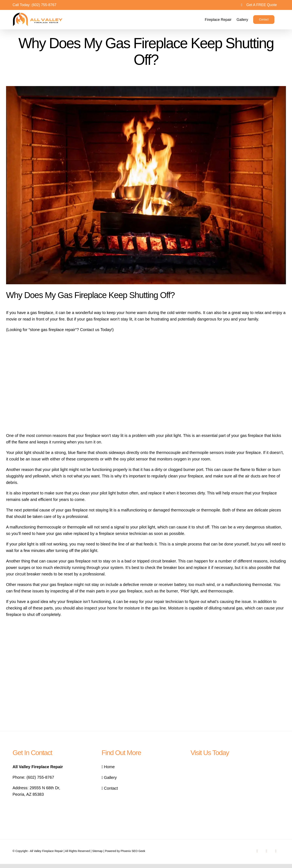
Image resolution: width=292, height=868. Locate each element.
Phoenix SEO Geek (133, 851)
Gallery (110, 777)
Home (109, 767)
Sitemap (97, 851)
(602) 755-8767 (44, 5)
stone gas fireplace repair (53, 330)
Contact (111, 788)
